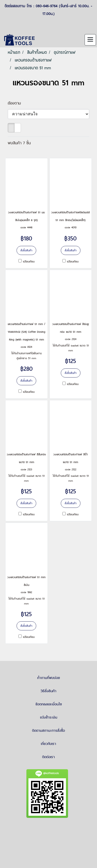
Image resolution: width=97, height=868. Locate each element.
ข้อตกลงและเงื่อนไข (49, 704)
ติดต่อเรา (48, 757)
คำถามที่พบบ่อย (49, 678)
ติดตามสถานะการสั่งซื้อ (48, 730)
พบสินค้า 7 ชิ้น (19, 143)
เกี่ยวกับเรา (48, 744)
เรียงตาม (17, 103)
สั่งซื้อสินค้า (26, 250)
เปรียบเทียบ (29, 261)
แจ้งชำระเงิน (49, 717)
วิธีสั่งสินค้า (48, 691)
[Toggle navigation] (90, 40)
